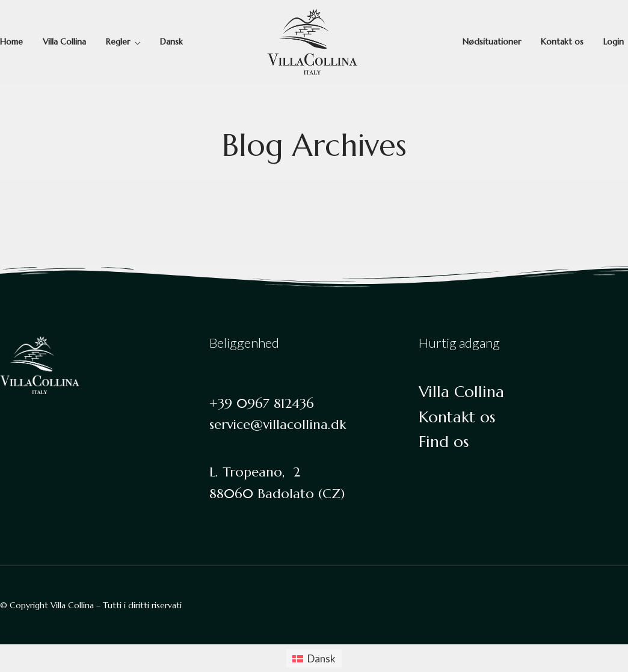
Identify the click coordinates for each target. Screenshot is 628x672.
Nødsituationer (492, 42)
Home (11, 42)
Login (614, 42)
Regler (118, 42)
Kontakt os (562, 42)
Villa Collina (64, 42)
